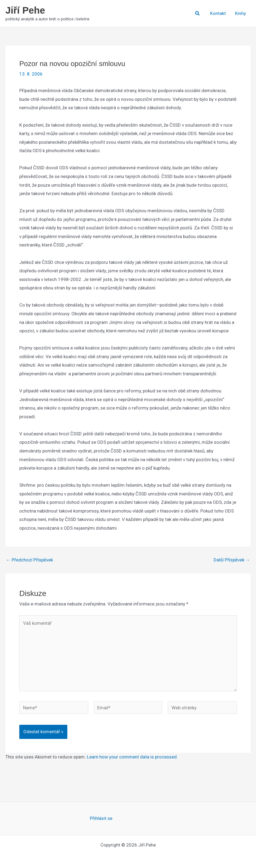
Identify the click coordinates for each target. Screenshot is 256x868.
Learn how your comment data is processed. (132, 757)
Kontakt (218, 13)
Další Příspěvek (232, 560)
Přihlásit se (101, 818)
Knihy (241, 13)
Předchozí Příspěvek (29, 560)
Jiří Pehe (25, 10)
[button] (198, 13)
